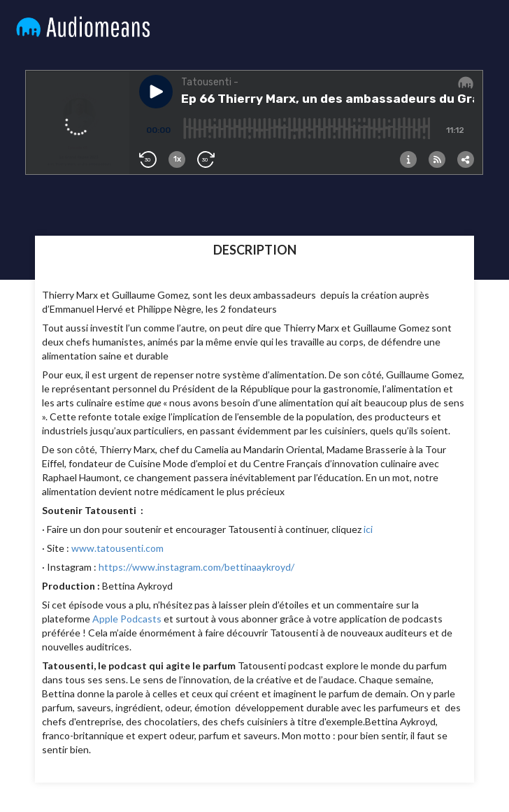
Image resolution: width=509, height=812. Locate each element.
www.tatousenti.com (117, 548)
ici (368, 529)
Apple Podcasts (127, 619)
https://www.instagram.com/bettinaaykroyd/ (196, 567)
